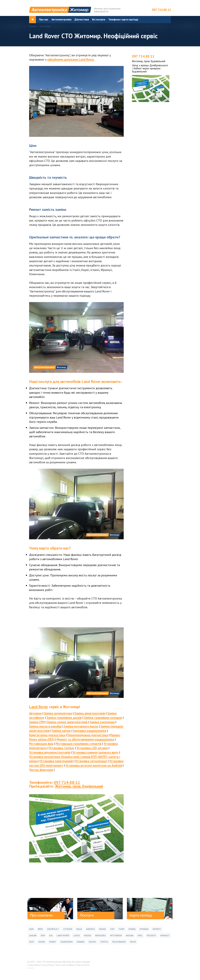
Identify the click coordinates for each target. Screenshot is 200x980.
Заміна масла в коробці (45, 726)
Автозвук (35, 713)
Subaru (81, 942)
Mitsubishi (116, 936)
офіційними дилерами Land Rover (71, 59)
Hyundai (144, 929)
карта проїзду (101, 11)
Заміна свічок (61, 731)
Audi (31, 929)
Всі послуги (99, 19)
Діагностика (82, 19)
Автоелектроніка (61, 19)
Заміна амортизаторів (90, 713)
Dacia (79, 929)
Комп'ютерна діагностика (47, 735)
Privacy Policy (48, 965)
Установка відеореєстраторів (50, 752)
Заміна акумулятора (58, 713)
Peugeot (151, 936)
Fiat (112, 929)
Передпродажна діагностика (88, 735)
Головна (33, 26)
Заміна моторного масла (81, 726)
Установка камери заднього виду (95, 752)
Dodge (102, 929)
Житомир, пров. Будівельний (79, 786)
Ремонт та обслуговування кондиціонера (85, 739)
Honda (132, 929)
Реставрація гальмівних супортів (78, 744)
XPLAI (86, 965)
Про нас (44, 19)
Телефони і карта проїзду (123, 19)
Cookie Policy (34, 965)
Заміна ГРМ (37, 722)
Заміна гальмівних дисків (64, 718)
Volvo (133, 942)
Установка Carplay (62, 748)
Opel (140, 936)
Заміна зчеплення (102, 722)
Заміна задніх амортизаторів (67, 722)
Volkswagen (119, 942)
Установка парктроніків (56, 761)
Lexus (77, 936)
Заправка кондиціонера (90, 731)
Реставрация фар (41, 744)
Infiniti (157, 929)
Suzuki (92, 942)
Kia (51, 936)
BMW (40, 929)
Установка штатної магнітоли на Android (94, 765)
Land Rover (39, 707)
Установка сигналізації (91, 761)
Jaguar (33, 936)
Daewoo (90, 929)
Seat (32, 942)
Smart (53, 942)
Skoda (42, 942)
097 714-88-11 (67, 782)
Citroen (68, 929)
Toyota (104, 942)
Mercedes (101, 936)
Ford (122, 929)
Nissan (130, 936)
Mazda (88, 936)
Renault (165, 936)
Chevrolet (53, 929)
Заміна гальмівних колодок (103, 718)
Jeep (43, 936)
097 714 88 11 (161, 10)
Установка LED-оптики (92, 748)
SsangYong (66, 942)
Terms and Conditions (65, 965)
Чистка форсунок (41, 770)
